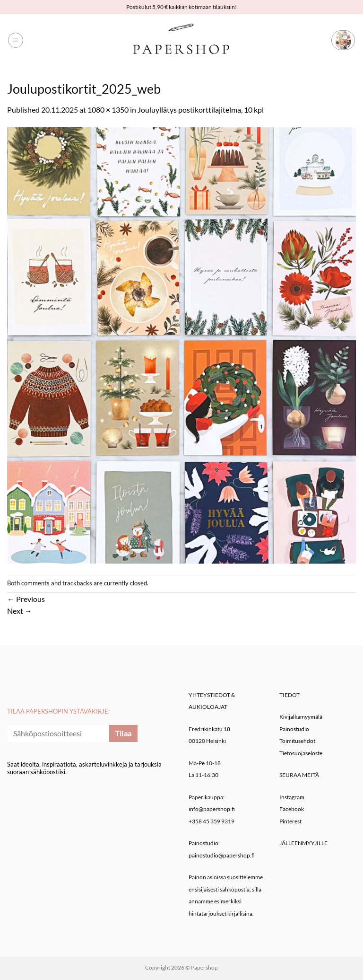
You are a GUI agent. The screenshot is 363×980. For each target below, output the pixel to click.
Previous (26, 599)
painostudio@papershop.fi (222, 855)
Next (20, 611)
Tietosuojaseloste (301, 753)
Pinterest (290, 821)
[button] (16, 40)
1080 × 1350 (108, 110)
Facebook (292, 809)
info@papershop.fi (212, 809)
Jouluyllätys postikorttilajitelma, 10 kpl (201, 110)
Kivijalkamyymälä (301, 717)
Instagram (292, 797)
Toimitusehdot (297, 741)
